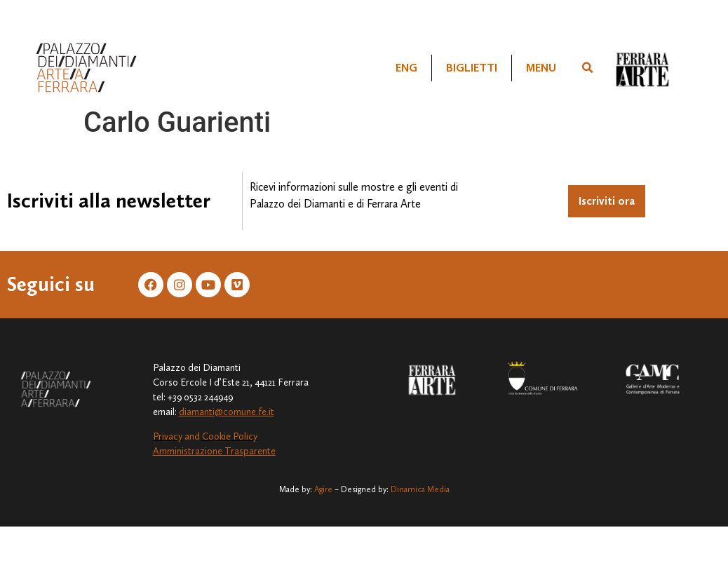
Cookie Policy (230, 436)
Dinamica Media (420, 489)
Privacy (168, 436)
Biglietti (472, 68)
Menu (541, 68)
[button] (587, 68)
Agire (323, 489)
